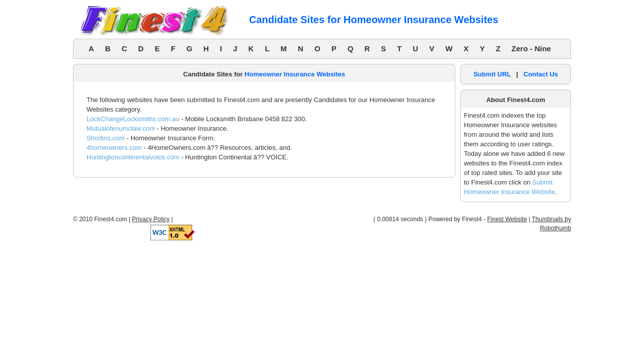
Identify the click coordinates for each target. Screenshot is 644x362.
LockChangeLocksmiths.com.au (133, 119)
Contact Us (541, 74)
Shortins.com (106, 138)
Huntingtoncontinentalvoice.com (133, 157)
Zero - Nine (531, 49)
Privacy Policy (151, 219)
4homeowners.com (114, 148)
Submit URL (492, 74)
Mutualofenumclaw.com (121, 128)
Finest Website (507, 219)
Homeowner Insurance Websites (295, 74)
